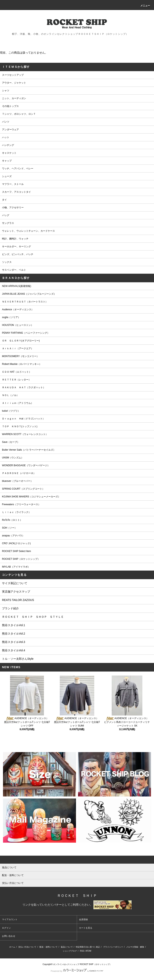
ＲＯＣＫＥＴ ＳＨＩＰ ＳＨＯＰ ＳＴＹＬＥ (33, 617)
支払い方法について (27, 947)
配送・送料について (49, 947)
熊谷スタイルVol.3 (14, 642)
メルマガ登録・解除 (135, 947)
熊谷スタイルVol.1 (14, 625)
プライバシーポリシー (113, 947)
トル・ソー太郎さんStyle (18, 659)
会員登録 (83, 919)
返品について (67, 947)
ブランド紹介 (10, 608)
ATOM (88, 951)
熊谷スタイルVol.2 (14, 634)
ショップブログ (70, 951)
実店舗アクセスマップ (16, 592)
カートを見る (86, 928)
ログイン (6, 928)
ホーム (12, 947)
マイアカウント (10, 919)
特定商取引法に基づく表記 (88, 947)
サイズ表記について (15, 583)
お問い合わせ (9, 936)
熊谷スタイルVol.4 (14, 650)
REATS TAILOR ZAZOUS (18, 600)
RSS (82, 951)
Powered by (77, 971)
